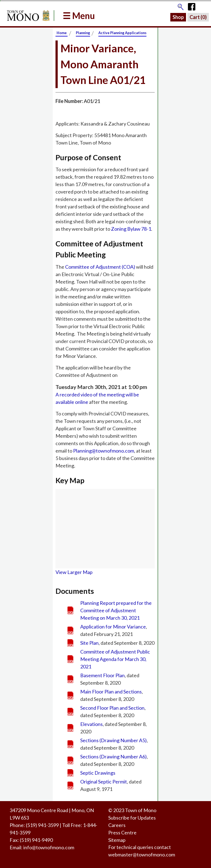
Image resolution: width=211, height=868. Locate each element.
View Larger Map (74, 572)
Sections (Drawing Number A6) (113, 757)
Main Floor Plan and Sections (111, 692)
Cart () (198, 17)
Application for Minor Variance (113, 627)
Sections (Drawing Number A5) (113, 740)
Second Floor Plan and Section (112, 708)
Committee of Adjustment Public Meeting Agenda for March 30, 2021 (115, 659)
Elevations (91, 724)
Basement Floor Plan (102, 675)
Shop (178, 17)
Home (62, 33)
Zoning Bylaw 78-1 (131, 229)
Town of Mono (141, 810)
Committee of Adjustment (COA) (100, 267)
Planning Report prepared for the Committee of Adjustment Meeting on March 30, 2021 (116, 610)
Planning (83, 33)
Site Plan (89, 643)
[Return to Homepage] (27, 16)
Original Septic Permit (104, 782)
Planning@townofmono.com (104, 451)
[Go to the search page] (181, 6)
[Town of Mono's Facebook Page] (194, 6)
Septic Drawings (98, 773)
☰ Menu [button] (79, 16)
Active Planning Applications (122, 33)
